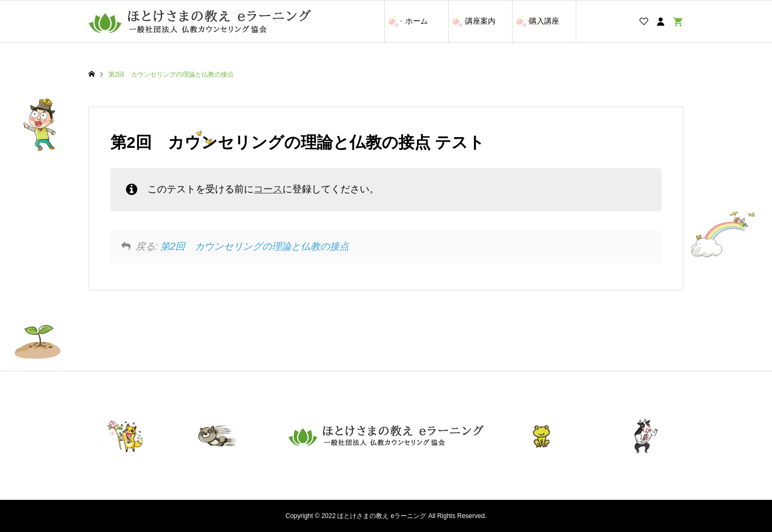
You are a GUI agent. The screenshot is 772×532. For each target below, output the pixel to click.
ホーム (417, 21)
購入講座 (544, 21)
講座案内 (480, 21)
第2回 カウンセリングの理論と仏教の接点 (255, 246)
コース (268, 189)
